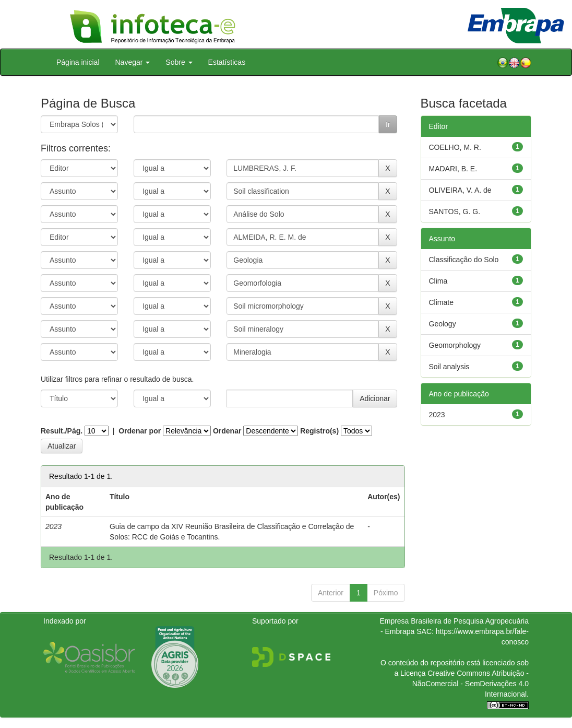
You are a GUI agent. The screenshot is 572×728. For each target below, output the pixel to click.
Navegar (133, 62)
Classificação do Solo (464, 260)
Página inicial (78, 62)
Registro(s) (319, 431)
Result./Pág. (62, 431)
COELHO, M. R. (455, 147)
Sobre (179, 62)
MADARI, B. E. (453, 169)
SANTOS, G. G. (455, 212)
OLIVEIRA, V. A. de (460, 190)
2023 (437, 415)
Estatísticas (227, 62)
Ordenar (227, 431)
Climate (441, 302)
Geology (443, 324)
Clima (438, 281)
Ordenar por (140, 431)
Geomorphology (455, 345)
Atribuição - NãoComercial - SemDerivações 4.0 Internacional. (470, 684)
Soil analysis (449, 367)
